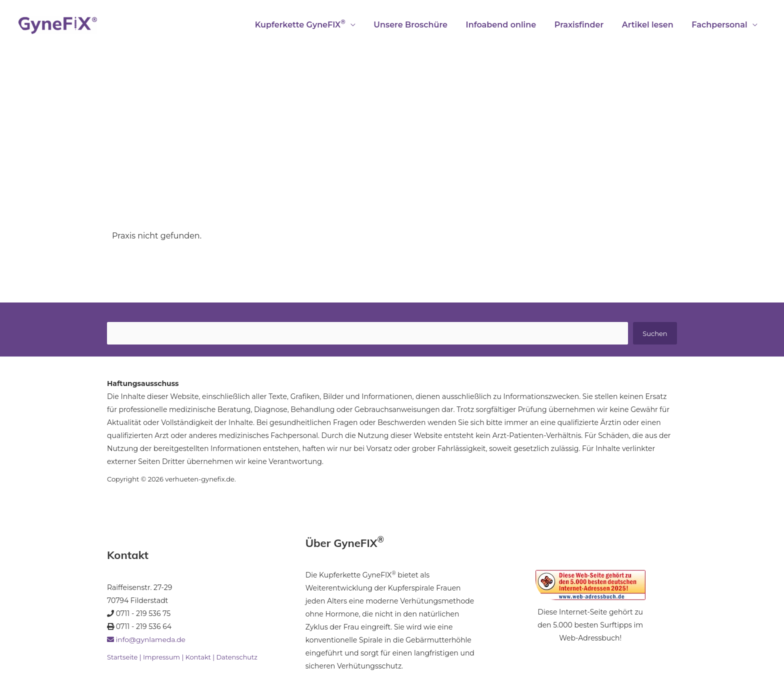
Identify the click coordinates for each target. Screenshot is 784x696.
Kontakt (199, 657)
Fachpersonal (721, 25)
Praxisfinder (584, 25)
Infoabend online (509, 25)
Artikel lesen (651, 25)
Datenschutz (238, 657)
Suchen (655, 333)
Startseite (122, 657)
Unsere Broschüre (421, 25)
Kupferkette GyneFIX (313, 24)
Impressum (162, 657)
